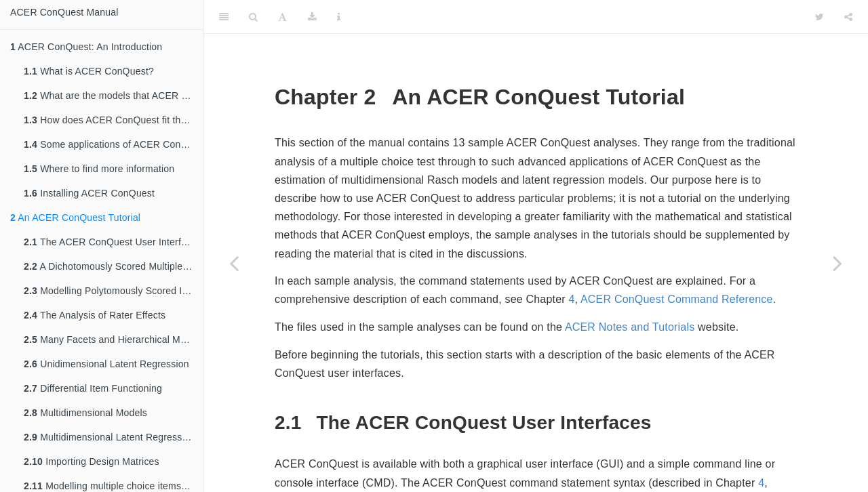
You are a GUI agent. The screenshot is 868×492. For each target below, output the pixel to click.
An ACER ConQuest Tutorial (75, 218)
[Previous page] (234, 263)
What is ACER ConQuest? (89, 71)
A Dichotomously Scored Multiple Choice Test (113, 266)
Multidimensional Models (85, 413)
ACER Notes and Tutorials (630, 327)
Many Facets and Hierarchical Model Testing (113, 340)
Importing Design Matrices (92, 462)
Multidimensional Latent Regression (110, 437)
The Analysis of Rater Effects (95, 315)
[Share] (848, 17)
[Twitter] (820, 17)
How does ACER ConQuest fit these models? (113, 120)
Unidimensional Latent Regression (106, 364)
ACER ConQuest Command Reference (677, 299)
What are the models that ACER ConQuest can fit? (113, 96)
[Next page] (837, 263)
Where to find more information (99, 169)
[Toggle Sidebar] (224, 17)
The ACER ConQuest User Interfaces (113, 242)
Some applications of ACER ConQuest (113, 144)
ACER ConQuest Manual (64, 12)
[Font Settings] (282, 17)
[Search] (253, 17)
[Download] (312, 17)
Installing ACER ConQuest (89, 193)
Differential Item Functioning (93, 388)
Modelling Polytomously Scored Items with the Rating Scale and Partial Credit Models (113, 291)
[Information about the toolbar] (339, 17)
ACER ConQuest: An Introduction (86, 47)
